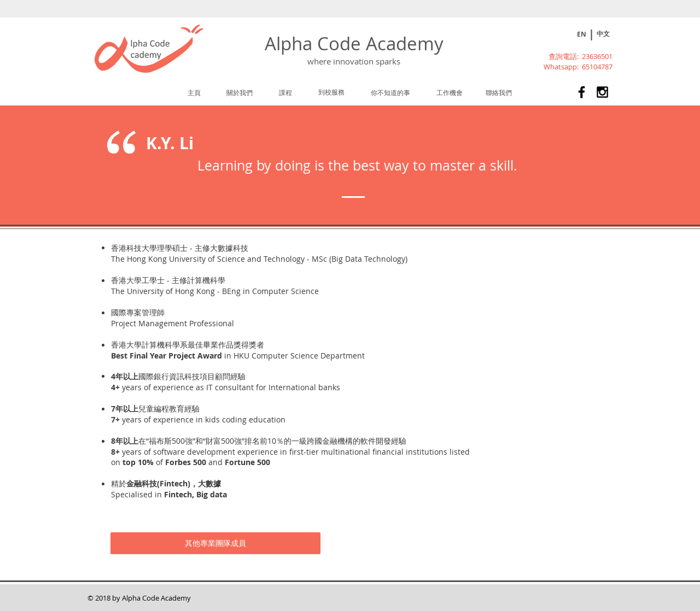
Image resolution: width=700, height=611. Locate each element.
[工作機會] (450, 92)
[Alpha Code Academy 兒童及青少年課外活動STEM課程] (582, 92)
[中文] (603, 34)
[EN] (581, 35)
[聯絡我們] (499, 92)
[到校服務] (331, 92)
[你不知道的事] (390, 92)
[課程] (286, 92)
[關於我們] (240, 92)
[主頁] (194, 92)
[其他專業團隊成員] (215, 543)
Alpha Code (315, 43)
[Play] (563, 34)
